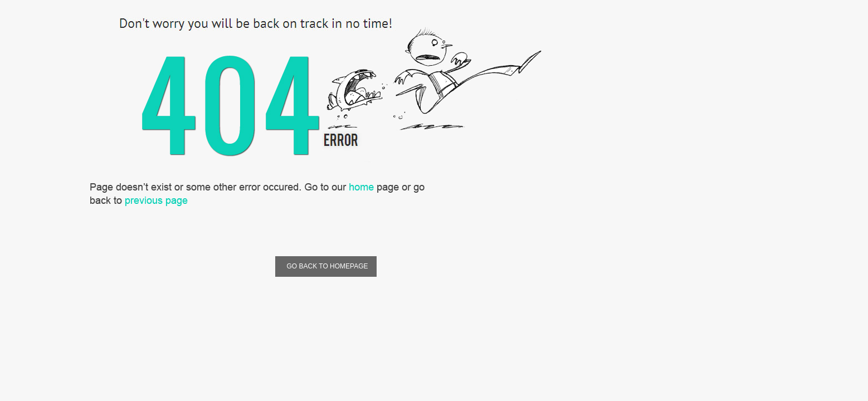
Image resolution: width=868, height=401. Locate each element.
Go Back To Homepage (326, 266)
